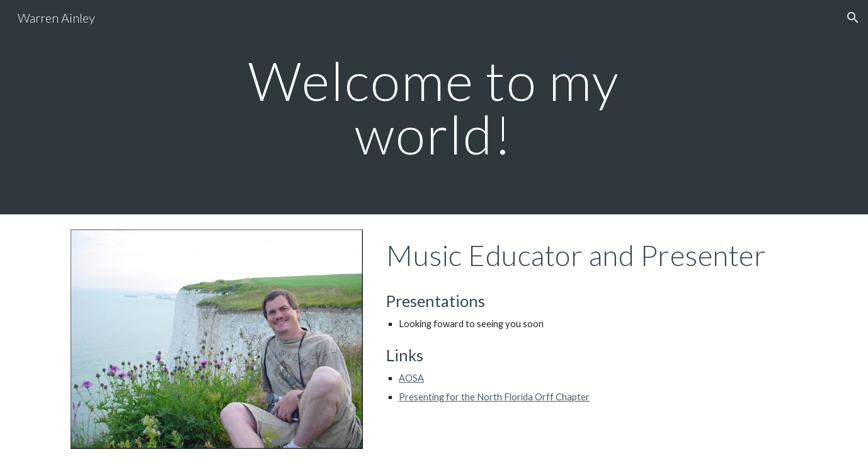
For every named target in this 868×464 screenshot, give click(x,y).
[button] (853, 18)
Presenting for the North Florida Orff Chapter (494, 397)
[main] (434, 107)
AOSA (411, 378)
